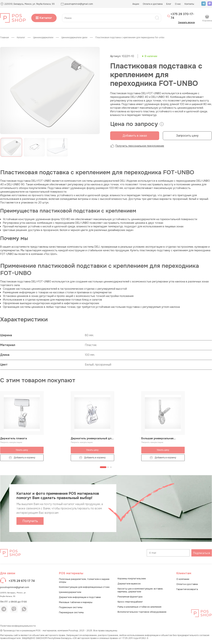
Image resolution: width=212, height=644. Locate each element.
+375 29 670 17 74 (22, 581)
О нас (178, 4)
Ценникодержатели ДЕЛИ (74, 38)
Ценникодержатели (43, 38)
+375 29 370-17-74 (181, 16)
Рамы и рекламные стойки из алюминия (139, 607)
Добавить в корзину (22, 458)
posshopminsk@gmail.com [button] (77, 4)
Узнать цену (22, 450)
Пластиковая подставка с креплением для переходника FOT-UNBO (130, 38)
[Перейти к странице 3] (111, 467)
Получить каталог (30, 522)
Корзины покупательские (132, 579)
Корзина (207, 18)
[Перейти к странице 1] (103, 467)
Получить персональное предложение (137, 146)
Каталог (44, 18)
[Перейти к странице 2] (108, 467)
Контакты (189, 4)
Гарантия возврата (187, 589)
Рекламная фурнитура (130, 597)
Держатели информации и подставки (80, 597)
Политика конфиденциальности (18, 626)
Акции (136, 4)
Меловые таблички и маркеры (76, 602)
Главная (5, 38)
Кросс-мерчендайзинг (130, 602)
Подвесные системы (71, 607)
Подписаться (202, 553)
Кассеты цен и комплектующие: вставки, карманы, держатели (140, 590)
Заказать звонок (187, 22)
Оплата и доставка (153, 4)
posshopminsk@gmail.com (15, 587)
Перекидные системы (71, 612)
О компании (183, 579)
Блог (169, 4)
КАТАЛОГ (21, 38)
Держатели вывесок (129, 584)
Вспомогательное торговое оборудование (142, 612)
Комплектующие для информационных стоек (84, 587)
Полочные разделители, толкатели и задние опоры (84, 581)
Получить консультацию (11, 442)
